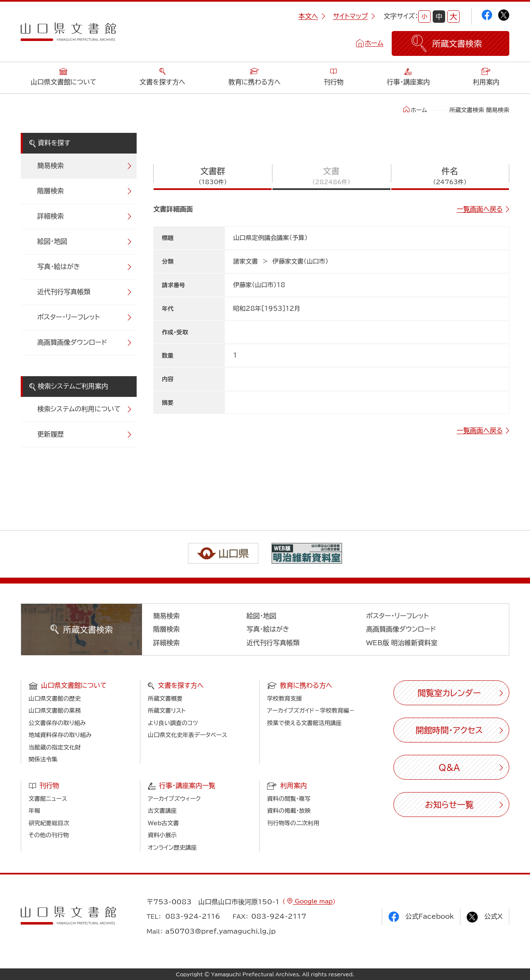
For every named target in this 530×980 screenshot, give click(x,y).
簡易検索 (51, 166)
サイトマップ (354, 16)
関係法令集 (43, 759)
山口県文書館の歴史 (55, 699)
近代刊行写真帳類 (64, 292)
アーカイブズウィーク (174, 799)
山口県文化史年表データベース (188, 735)
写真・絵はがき (59, 267)
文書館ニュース (48, 799)
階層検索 (51, 191)
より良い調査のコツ (173, 723)
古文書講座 (162, 811)
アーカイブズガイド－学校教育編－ (311, 711)
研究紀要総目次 (49, 823)
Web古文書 (163, 823)
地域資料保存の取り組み (60, 735)
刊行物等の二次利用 (293, 823)
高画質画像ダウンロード (72, 342)
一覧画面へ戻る (480, 209)
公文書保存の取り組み (57, 723)
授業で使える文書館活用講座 (304, 723)
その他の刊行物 (49, 835)
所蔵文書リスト (167, 711)
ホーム (374, 43)
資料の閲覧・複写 (289, 799)
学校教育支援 (284, 699)
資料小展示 (162, 835)
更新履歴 (51, 434)
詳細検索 (51, 216)
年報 (34, 811)
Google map (313, 901)
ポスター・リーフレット (69, 317)
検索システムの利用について (79, 409)
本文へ (312, 16)
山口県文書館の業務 (55, 711)
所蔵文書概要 (165, 699)
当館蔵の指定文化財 (55, 747)
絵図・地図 (52, 241)
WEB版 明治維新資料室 (402, 643)
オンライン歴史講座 (172, 848)
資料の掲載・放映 (289, 811)
